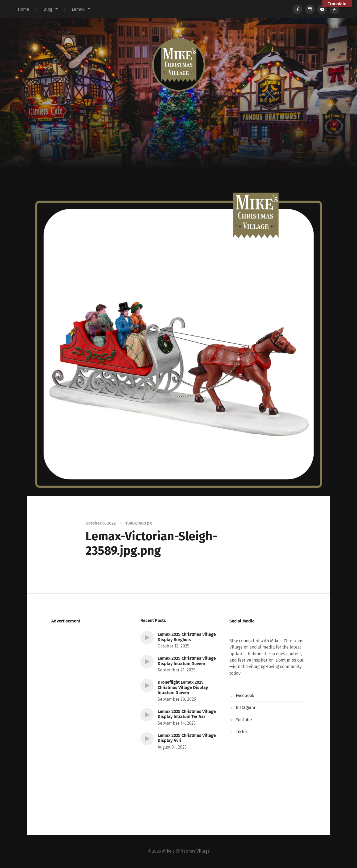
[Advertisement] (179, 153)
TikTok (242, 732)
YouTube (244, 720)
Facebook (245, 695)
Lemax (78, 9)
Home (24, 9)
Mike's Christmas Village (186, 851)
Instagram (245, 707)
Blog (48, 9)
